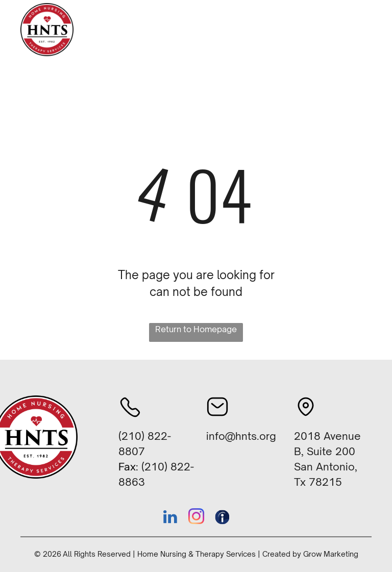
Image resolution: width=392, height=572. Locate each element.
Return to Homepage (196, 329)
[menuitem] (125, 38)
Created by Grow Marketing (310, 554)
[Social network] (222, 518)
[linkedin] (170, 518)
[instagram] (196, 518)
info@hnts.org (241, 436)
